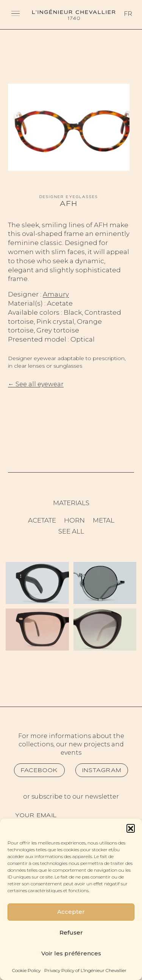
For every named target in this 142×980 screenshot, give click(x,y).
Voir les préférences (71, 953)
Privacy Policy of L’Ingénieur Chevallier (85, 970)
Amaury (56, 294)
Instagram (102, 770)
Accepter (71, 912)
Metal (104, 520)
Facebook (39, 770)
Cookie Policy (26, 970)
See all (71, 531)
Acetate (42, 520)
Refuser (71, 932)
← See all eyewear (36, 384)
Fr (128, 14)
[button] (131, 828)
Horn (74, 520)
